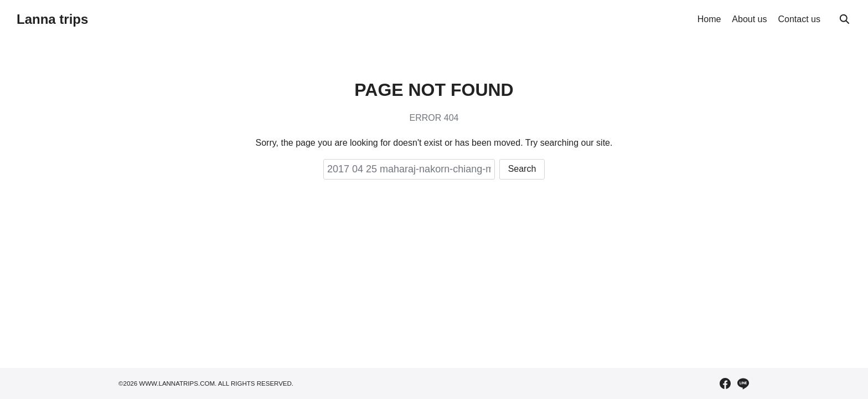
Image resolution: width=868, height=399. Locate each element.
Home (709, 19)
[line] (743, 383)
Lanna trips (52, 19)
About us (749, 19)
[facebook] (725, 383)
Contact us (799, 19)
